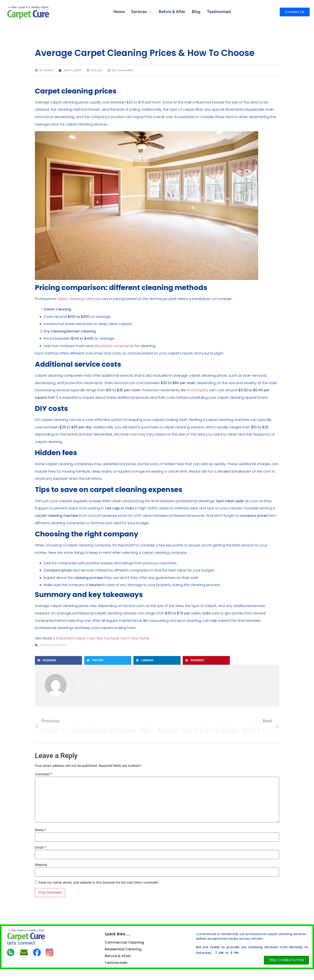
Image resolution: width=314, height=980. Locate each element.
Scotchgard (197, 390)
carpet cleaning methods (78, 299)
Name (41, 830)
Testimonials (217, 12)
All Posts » (85, 697)
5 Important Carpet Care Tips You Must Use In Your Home (101, 638)
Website (41, 865)
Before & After (172, 12)
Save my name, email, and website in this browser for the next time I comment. (99, 883)
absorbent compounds (114, 346)
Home (121, 12)
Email (40, 848)
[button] (58, 660)
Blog (195, 12)
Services (143, 12)
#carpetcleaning (53, 645)
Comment (44, 774)
